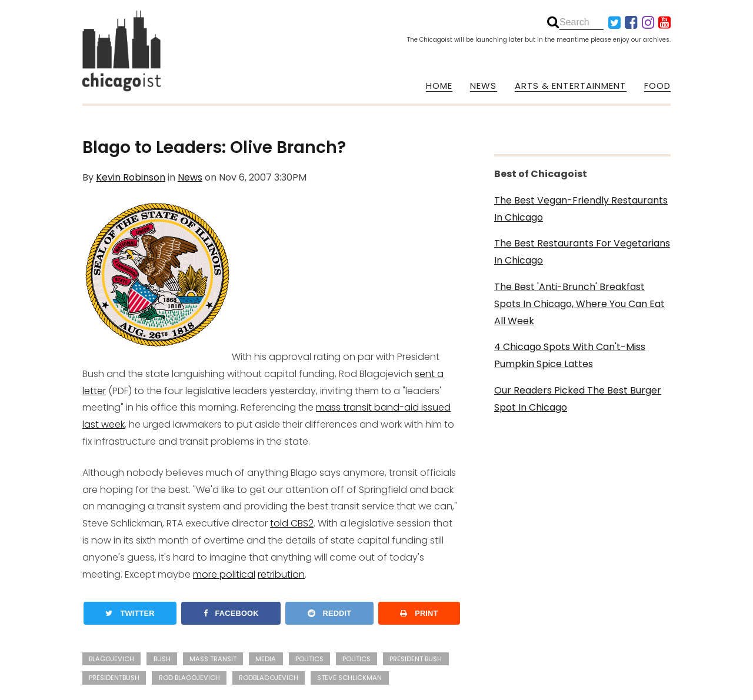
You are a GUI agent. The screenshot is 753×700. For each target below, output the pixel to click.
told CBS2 (292, 523)
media (266, 659)
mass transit (213, 659)
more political (224, 574)
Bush (162, 659)
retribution (281, 574)
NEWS (483, 86)
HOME (439, 86)
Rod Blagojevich (189, 678)
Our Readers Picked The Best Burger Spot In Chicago (578, 399)
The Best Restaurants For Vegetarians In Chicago (582, 252)
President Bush (416, 659)
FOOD (657, 86)
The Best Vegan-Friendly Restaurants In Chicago (581, 209)
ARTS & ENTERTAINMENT (571, 86)
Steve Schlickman (349, 678)
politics (356, 659)
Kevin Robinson (131, 177)
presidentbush (114, 678)
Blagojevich (111, 659)
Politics (309, 659)
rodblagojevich (269, 678)
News (190, 177)
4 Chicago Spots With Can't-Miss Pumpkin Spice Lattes (570, 355)
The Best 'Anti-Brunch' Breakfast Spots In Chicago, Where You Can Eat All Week (579, 304)
